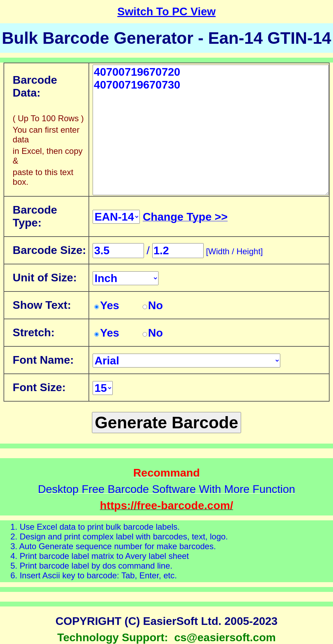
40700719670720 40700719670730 (211, 130)
